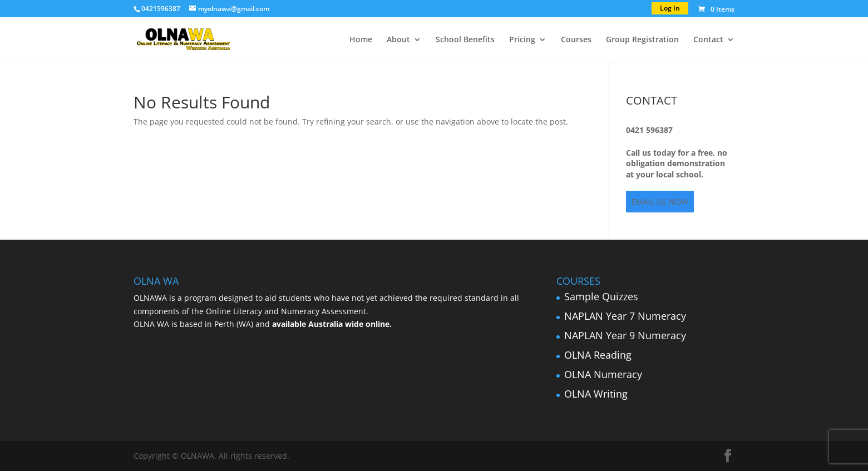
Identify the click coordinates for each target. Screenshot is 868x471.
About (398, 40)
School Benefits (465, 40)
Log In (670, 8)
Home (361, 40)
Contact (708, 40)
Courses (576, 40)
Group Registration (642, 40)
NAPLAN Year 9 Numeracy (625, 335)
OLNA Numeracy (603, 374)
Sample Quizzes (601, 296)
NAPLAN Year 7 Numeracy (625, 316)
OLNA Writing (596, 394)
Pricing (522, 40)
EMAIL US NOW (660, 202)
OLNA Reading (598, 355)
